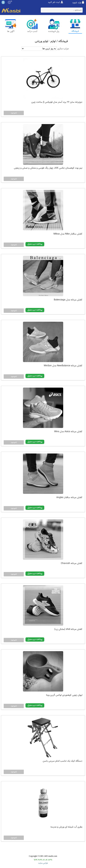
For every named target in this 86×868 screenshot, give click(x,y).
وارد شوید (77, 3)
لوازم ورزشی (41, 41)
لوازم (53, 41)
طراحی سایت (43, 863)
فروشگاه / (62, 41)
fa (11, 1)
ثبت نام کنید (54, 2)
